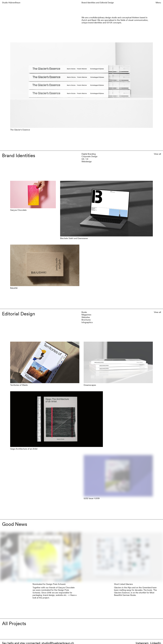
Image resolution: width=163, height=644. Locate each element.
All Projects (14, 623)
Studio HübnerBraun (11, 3)
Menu (158, 3)
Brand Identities (89, 3)
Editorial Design (107, 3)
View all (157, 154)
